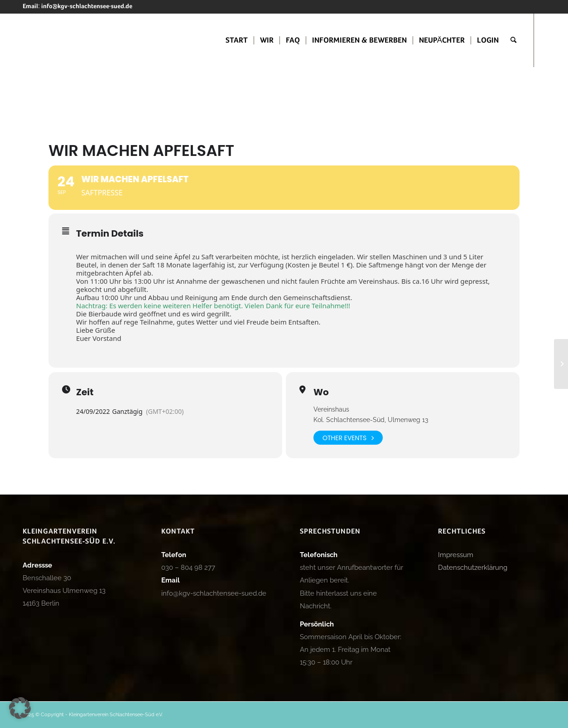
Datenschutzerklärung (473, 568)
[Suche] (513, 40)
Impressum (456, 555)
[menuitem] (237, 40)
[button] (20, 708)
